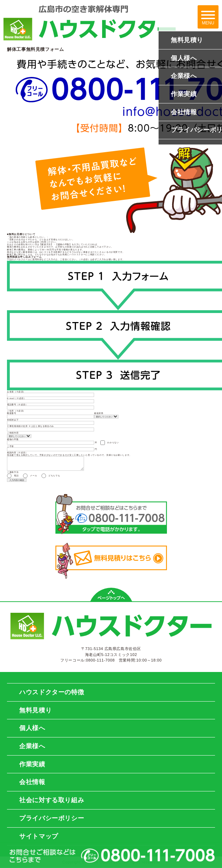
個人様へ (32, 728)
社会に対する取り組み (52, 800)
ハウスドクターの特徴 (52, 692)
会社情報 (32, 782)
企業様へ (32, 746)
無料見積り (35, 710)
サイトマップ (39, 836)
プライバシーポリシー (52, 818)
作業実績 (32, 764)
